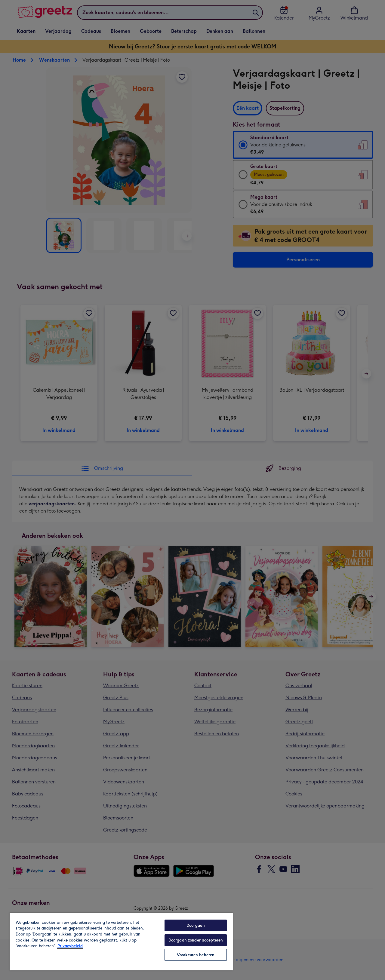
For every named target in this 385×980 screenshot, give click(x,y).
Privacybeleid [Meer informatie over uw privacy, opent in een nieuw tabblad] (70, 946)
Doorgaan (196, 925)
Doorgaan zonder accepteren (196, 940)
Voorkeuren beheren (196, 955)
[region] (121, 942)
